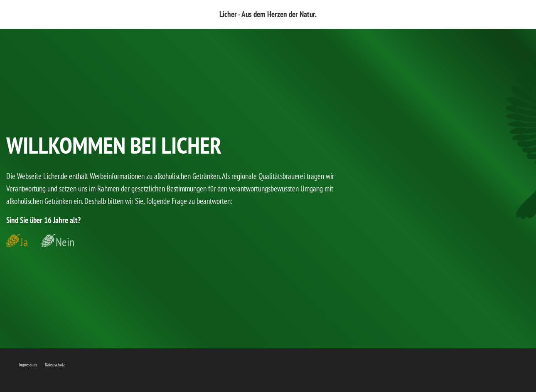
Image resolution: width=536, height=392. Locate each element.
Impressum (28, 365)
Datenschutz (55, 365)
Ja (24, 242)
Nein (65, 242)
